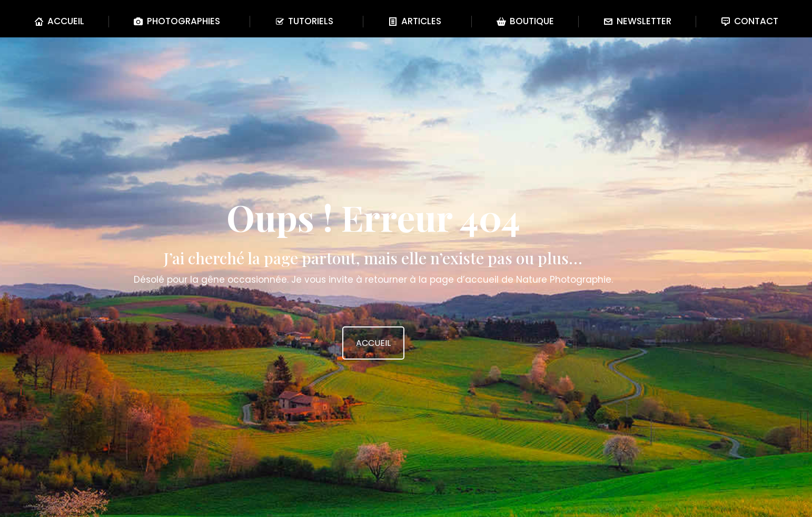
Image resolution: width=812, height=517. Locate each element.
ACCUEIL (373, 343)
